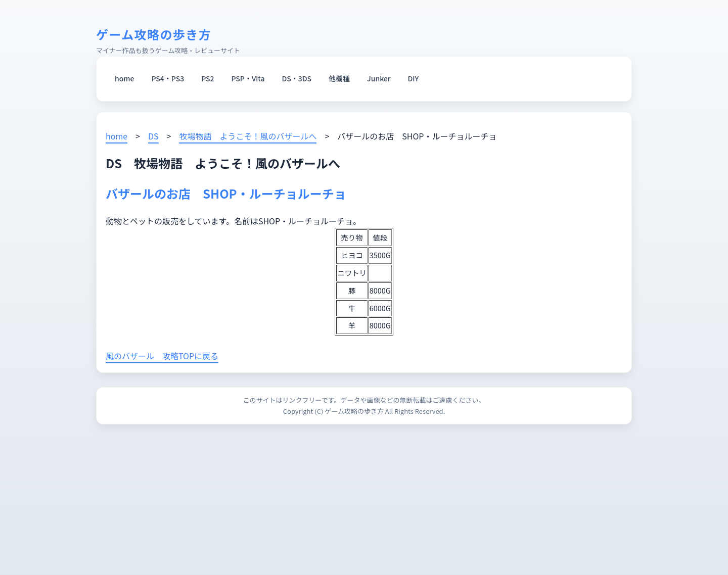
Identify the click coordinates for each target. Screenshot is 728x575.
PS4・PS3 (168, 78)
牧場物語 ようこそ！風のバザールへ (248, 136)
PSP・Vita (248, 78)
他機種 (339, 78)
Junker (379, 78)
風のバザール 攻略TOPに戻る (162, 356)
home (124, 78)
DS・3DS (297, 78)
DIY (414, 78)
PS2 (208, 78)
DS (153, 136)
